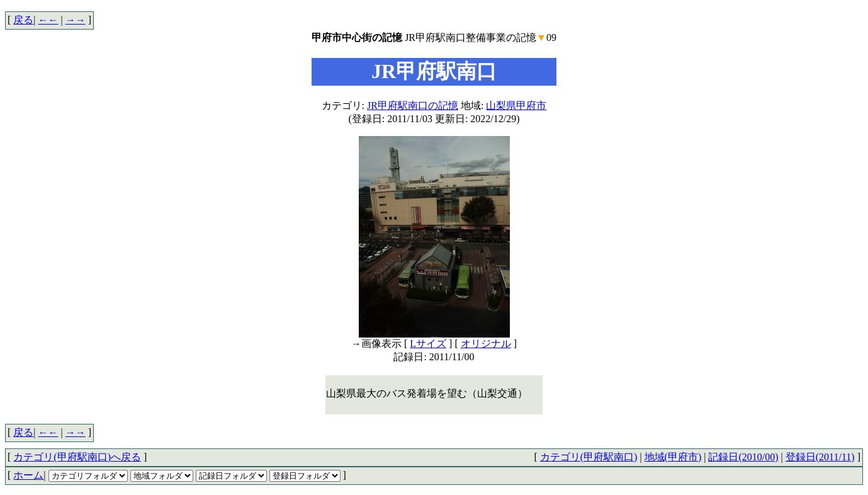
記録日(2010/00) (743, 457)
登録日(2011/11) (820, 457)
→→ (76, 20)
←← (48, 20)
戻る (23, 20)
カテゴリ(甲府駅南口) (589, 457)
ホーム (28, 475)
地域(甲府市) (673, 457)
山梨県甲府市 (516, 105)
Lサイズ (428, 344)
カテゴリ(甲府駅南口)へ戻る (77, 457)
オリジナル (486, 344)
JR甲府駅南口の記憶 (413, 105)
